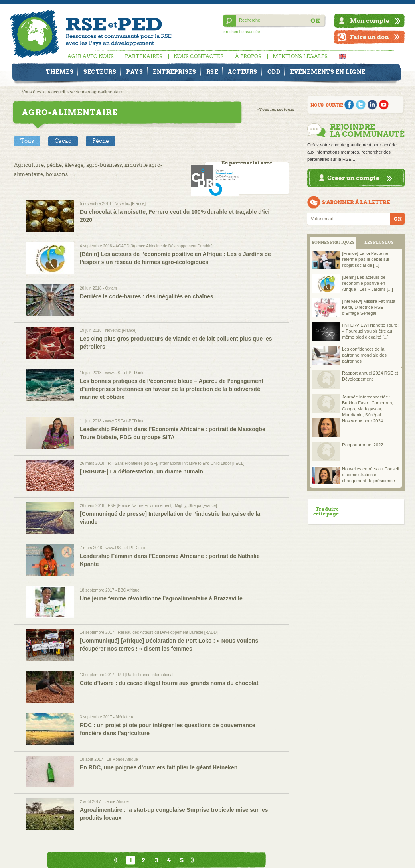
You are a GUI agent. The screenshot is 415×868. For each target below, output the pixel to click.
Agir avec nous (91, 56)
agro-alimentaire (107, 92)
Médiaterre (125, 717)
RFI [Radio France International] (146, 675)
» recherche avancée (241, 32)
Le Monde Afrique (122, 759)
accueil (58, 92)
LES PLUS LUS (379, 242)
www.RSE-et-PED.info (125, 373)
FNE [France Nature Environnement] (140, 506)
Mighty (181, 506)
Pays (134, 72)
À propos (248, 56)
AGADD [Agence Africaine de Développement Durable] (164, 246)
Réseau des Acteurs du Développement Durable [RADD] (168, 632)
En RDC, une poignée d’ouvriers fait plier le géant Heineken (159, 767)
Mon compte (370, 21)
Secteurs (100, 72)
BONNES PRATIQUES (333, 242)
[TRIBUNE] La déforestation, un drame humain (141, 471)
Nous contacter (199, 56)
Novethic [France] (130, 204)
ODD (274, 72)
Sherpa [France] (203, 506)
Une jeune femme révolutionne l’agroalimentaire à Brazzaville (161, 598)
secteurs (78, 92)
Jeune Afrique (117, 802)
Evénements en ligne (328, 72)
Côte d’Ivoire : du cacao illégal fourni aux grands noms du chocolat (169, 683)
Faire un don (370, 37)
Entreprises (175, 72)
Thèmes (60, 72)
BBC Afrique (128, 590)
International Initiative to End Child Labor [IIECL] (202, 463)
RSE (212, 72)
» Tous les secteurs (276, 109)
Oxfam (111, 288)
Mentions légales (300, 56)
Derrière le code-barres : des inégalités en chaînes (147, 296)
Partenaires (144, 56)
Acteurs (243, 72)
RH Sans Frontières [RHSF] (132, 463)
